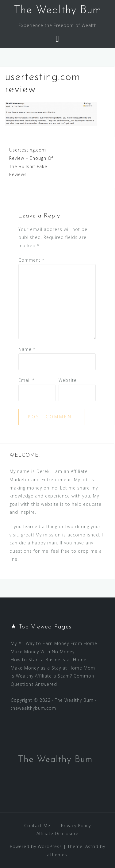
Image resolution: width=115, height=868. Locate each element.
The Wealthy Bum (58, 10)
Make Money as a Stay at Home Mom (53, 668)
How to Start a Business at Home (49, 660)
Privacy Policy (76, 826)
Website (68, 380)
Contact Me (37, 826)
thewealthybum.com (33, 708)
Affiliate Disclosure (57, 833)
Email (27, 380)
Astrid (92, 846)
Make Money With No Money (43, 652)
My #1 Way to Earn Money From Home (54, 643)
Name (27, 349)
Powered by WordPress (36, 846)
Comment (31, 260)
